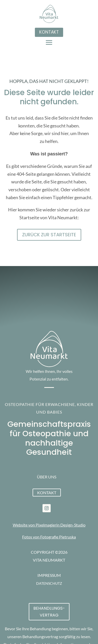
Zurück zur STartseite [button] (49, 235)
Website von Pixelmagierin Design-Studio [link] (49, 525)
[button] (49, 42)
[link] (47, 508)
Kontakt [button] (49, 32)
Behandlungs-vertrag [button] (49, 612)
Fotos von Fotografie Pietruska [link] (49, 537)
